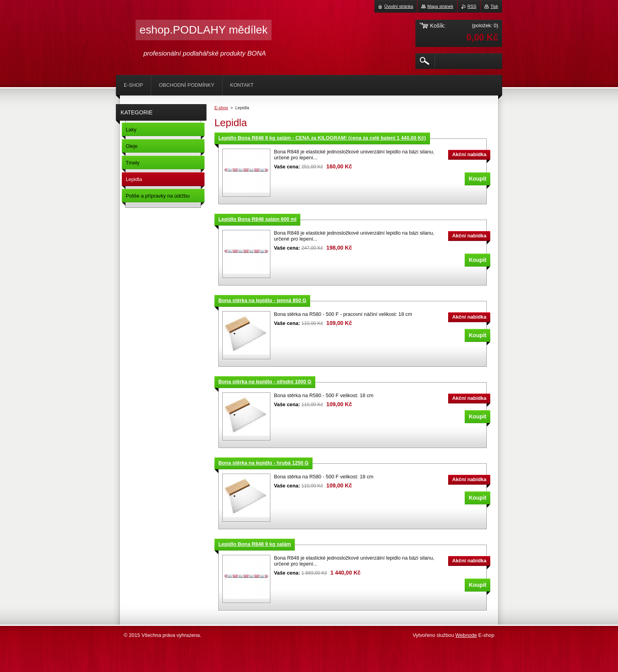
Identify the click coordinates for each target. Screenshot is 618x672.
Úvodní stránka (399, 6)
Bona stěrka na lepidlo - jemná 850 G (262, 300)
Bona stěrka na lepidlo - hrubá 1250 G (263, 463)
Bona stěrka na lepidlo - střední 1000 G (265, 382)
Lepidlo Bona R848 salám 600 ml (257, 219)
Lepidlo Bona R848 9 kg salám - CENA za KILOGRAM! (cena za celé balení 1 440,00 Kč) (322, 138)
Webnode (466, 635)
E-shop (221, 108)
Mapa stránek (440, 6)
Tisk (494, 6)
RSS (472, 6)
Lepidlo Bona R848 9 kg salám (255, 544)
